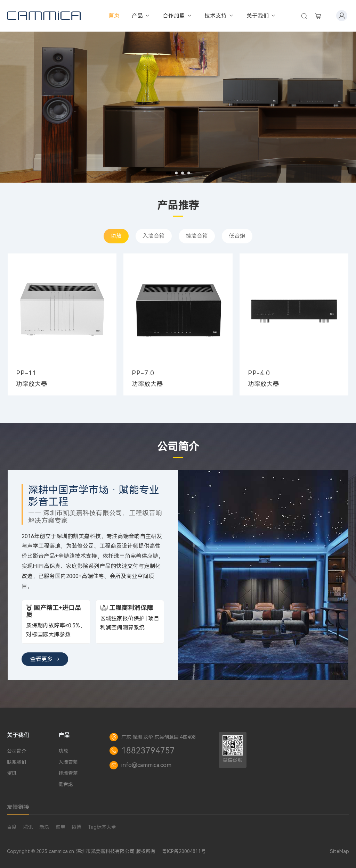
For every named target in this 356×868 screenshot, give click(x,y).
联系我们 (17, 762)
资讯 (12, 773)
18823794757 (148, 751)
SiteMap (339, 851)
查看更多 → (45, 659)
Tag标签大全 (102, 827)
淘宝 (60, 827)
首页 (114, 15)
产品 (141, 16)
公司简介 (17, 751)
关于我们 (261, 16)
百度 (12, 827)
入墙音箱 (154, 236)
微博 (76, 827)
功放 (116, 236)
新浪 (44, 827)
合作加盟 (177, 16)
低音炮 (237, 236)
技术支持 (219, 16)
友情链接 (18, 807)
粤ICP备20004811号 (184, 851)
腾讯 (28, 827)
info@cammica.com (146, 765)
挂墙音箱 (197, 236)
